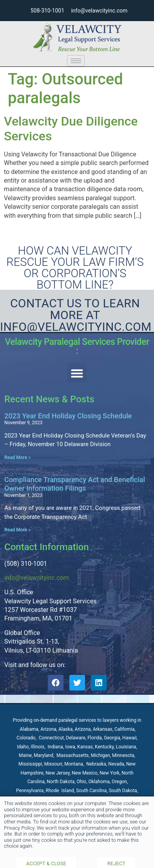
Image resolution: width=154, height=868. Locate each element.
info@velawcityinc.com (36, 578)
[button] (77, 373)
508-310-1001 (47, 11)
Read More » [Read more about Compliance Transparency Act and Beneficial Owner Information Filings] (17, 530)
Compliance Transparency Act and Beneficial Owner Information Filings (75, 484)
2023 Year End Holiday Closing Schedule (68, 416)
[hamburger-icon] (76, 61)
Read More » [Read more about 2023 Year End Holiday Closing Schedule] (17, 457)
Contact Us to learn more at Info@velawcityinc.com (76, 315)
